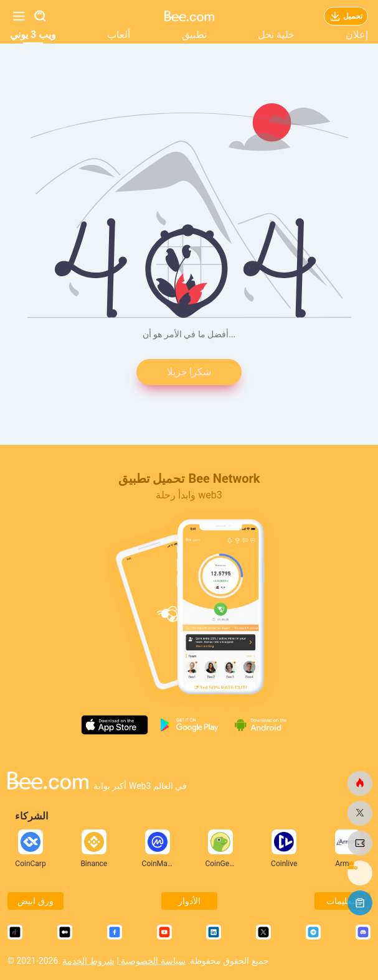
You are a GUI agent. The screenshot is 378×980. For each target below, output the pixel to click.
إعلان (357, 35)
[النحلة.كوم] (360, 783)
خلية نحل (276, 35)
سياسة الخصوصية (152, 961)
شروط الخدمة (88, 961)
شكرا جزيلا (189, 372)
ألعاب (119, 35)
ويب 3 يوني (33, 35)
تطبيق (194, 35)
